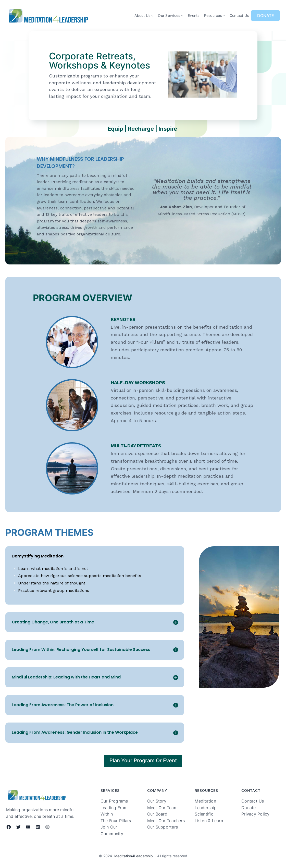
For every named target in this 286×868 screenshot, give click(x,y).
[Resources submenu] (224, 16)
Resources (213, 15)
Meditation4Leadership (134, 856)
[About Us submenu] (152, 16)
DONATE (266, 16)
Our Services (169, 15)
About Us (142, 15)
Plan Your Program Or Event (143, 760)
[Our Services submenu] (182, 16)
